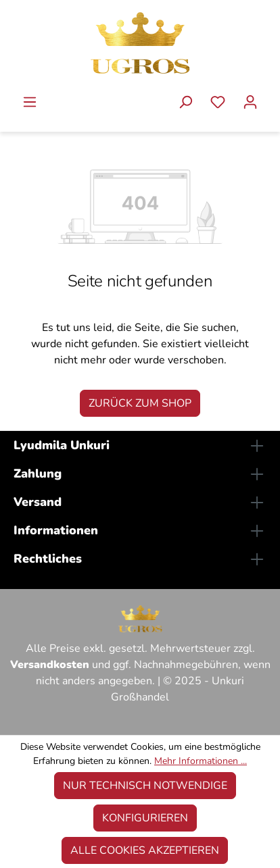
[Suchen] (185, 104)
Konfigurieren (145, 818)
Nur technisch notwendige (145, 786)
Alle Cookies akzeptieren (145, 850)
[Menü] (30, 104)
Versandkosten (50, 665)
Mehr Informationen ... (201, 761)
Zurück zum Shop (140, 403)
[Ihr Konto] (250, 104)
